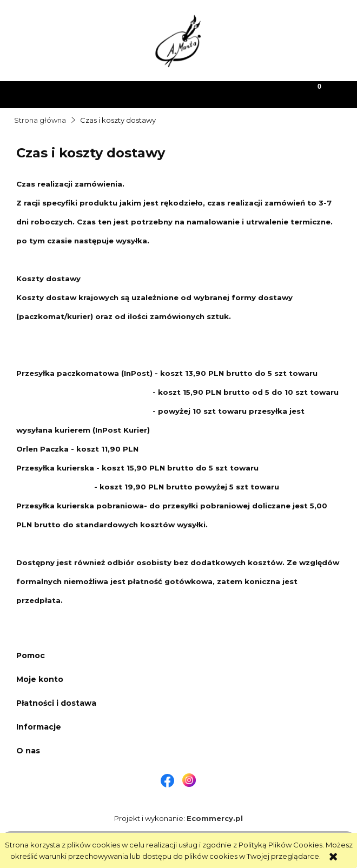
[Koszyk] (313, 94)
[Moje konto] (223, 94)
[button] (45, 94)
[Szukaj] (134, 94)
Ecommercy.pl (215, 818)
